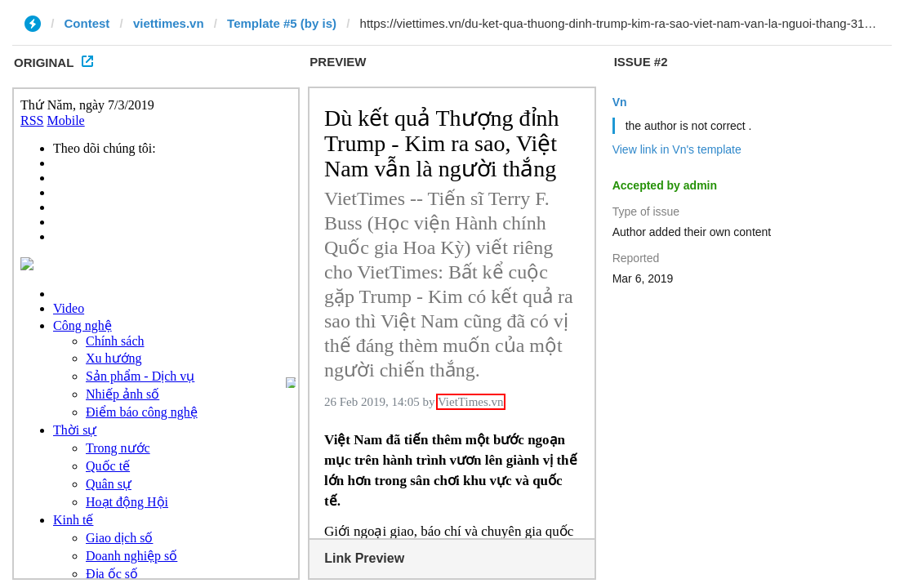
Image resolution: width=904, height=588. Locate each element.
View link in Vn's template (677, 149)
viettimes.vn (169, 23)
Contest (87, 23)
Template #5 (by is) (282, 23)
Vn (620, 102)
